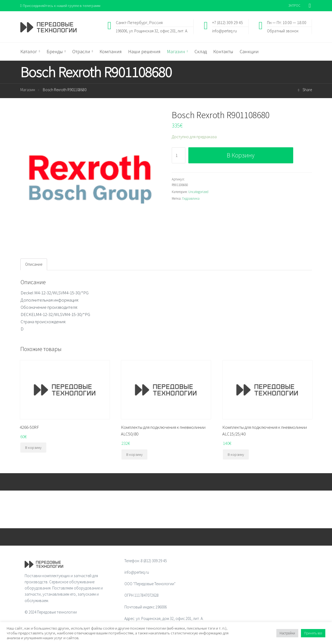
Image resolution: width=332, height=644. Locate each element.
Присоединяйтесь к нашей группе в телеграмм (61, 5)
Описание (34, 265)
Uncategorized (198, 192)
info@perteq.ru (224, 31)
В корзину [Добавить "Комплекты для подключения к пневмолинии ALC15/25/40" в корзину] (236, 455)
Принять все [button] (313, 633)
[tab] (34, 265)
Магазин (28, 90)
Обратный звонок (283, 31)
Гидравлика (191, 199)
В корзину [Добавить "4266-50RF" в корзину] (33, 448)
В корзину (241, 155)
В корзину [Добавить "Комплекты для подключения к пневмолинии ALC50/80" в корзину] (134, 455)
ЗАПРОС (294, 5)
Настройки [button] (287, 633)
